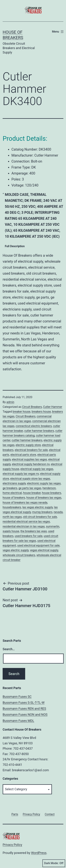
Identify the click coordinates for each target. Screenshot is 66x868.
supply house (11, 531)
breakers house (41, 412)
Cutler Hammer (53, 407)
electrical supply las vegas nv (21, 474)
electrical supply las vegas (37, 469)
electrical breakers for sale (31, 450)
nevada (58, 512)
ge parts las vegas (30, 488)
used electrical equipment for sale (38, 545)
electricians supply (14, 483)
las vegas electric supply (38, 507)
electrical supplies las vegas (29, 459)
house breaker (32, 493)
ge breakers (10, 488)
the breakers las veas (34, 531)
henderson (49, 488)
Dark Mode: (54, 863)
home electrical (12, 493)
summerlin (53, 526)
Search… (9, 649)
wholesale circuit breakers (19, 555)
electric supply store (28, 445)
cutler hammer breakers (39, 431)
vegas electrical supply (44, 550)
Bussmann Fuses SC (17, 697)
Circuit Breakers (32, 407)
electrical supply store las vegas (30, 479)
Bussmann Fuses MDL (18, 721)
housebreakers (12, 507)
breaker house (22, 412)
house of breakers (14, 498)
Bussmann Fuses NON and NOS (25, 715)
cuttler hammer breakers (27, 440)
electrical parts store (23, 455)
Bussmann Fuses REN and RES (24, 709)
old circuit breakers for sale (40, 517)
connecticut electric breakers (34, 426)
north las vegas (12, 517)
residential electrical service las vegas (26, 522)
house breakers (51, 493)
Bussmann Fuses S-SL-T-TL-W (24, 703)
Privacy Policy (12, 845)
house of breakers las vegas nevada (25, 503)
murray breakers (42, 512)
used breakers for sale (29, 536)
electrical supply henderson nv (31, 464)
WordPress (39, 853)
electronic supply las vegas (44, 483)
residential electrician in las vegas (24, 526)
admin (10, 402)
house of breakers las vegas (44, 498)
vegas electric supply (16, 550)
